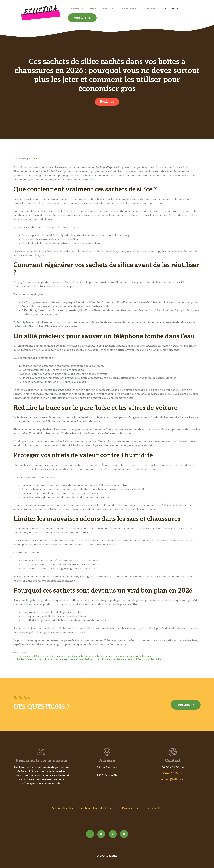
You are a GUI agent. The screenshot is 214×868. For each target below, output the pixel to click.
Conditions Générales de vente (97, 808)
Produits (153, 8)
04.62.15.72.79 (173, 773)
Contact (108, 8)
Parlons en (186, 705)
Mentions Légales (62, 808)
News (92, 8)
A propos (77, 8)
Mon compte (82, 18)
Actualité (172, 8)
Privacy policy (131, 808)
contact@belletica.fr (173, 779)
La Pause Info (155, 808)
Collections (131, 8)
